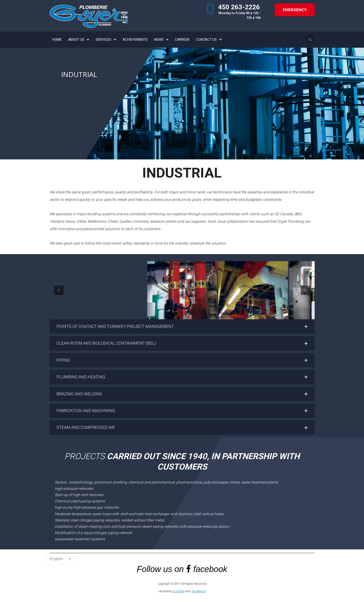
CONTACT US (206, 40)
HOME (57, 40)
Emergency (295, 10)
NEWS (159, 40)
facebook (210, 569)
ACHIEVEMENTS (135, 40)
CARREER (182, 40)
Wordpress (198, 591)
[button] (182, 326)
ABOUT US (76, 40)
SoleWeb (178, 591)
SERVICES (103, 40)
